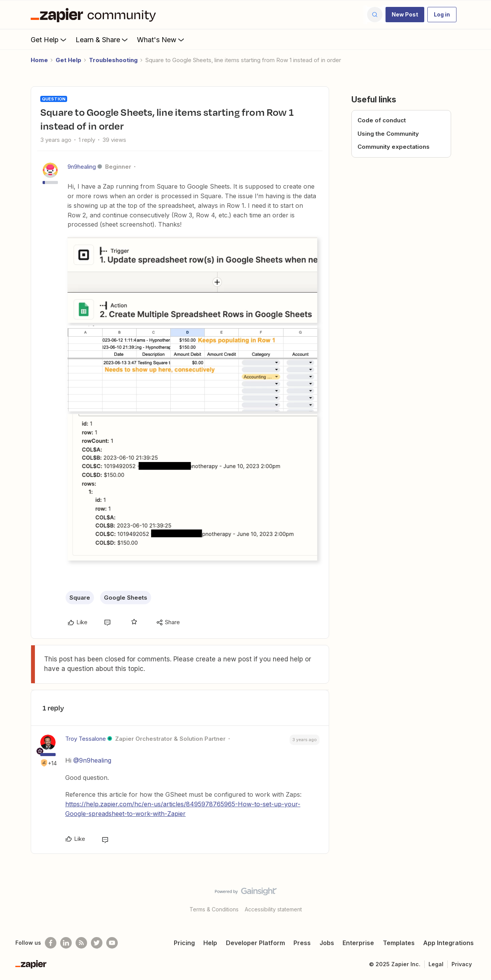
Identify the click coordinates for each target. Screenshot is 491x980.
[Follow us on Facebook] (51, 943)
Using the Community (388, 134)
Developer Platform (255, 943)
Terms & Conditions (214, 909)
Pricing (184, 943)
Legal (436, 964)
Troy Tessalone (86, 739)
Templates (399, 943)
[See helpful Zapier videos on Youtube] (112, 943)
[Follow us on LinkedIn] (66, 943)
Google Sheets (126, 598)
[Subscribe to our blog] (81, 943)
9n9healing (82, 167)
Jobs (327, 943)
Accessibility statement (273, 909)
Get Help (49, 39)
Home (39, 60)
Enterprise (358, 943)
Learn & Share (102, 39)
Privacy (462, 964)
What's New (161, 39)
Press (302, 943)
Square (80, 598)
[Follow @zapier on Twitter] (97, 943)
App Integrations (448, 943)
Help (210, 943)
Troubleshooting (113, 60)
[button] (405, 15)
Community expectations (394, 147)
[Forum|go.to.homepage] (95, 15)
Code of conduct (382, 120)
